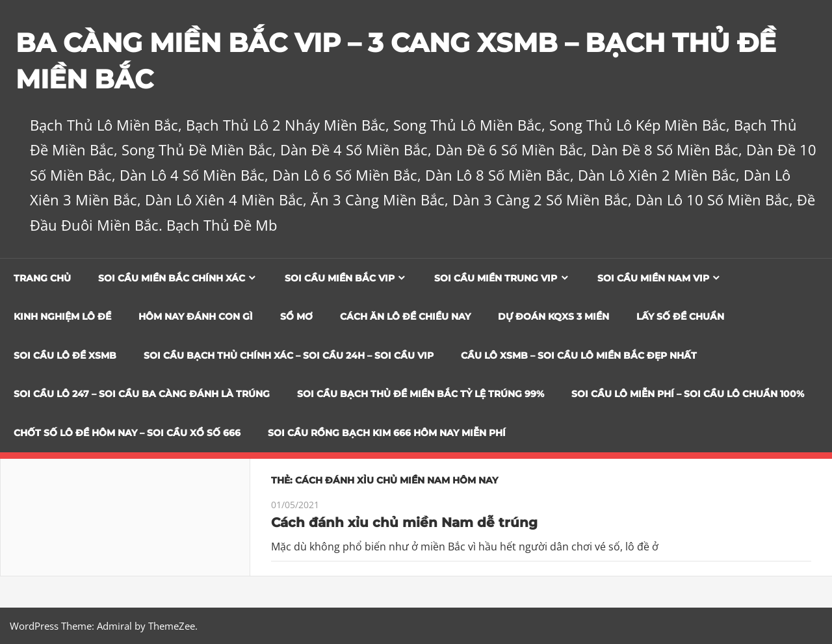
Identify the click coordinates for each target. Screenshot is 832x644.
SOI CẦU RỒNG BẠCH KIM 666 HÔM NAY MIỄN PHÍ (387, 433)
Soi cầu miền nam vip (653, 278)
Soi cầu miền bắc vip (340, 278)
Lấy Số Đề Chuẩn (680, 316)
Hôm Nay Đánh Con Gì (196, 316)
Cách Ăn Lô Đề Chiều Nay (405, 316)
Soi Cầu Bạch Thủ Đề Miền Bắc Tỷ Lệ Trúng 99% (421, 394)
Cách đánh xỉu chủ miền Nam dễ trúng (404, 522)
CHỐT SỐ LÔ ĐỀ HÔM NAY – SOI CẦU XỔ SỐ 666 (127, 433)
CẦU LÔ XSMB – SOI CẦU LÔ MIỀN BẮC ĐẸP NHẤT (579, 355)
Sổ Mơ (296, 316)
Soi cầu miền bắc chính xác (172, 278)
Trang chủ (42, 278)
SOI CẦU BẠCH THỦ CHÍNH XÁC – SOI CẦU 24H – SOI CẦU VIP (289, 355)
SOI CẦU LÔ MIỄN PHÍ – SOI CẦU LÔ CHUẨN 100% (688, 394)
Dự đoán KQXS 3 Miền (553, 316)
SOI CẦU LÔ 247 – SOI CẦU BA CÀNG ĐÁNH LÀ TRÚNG (142, 394)
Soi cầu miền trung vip (496, 278)
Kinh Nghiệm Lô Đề (62, 316)
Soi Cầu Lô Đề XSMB (65, 355)
